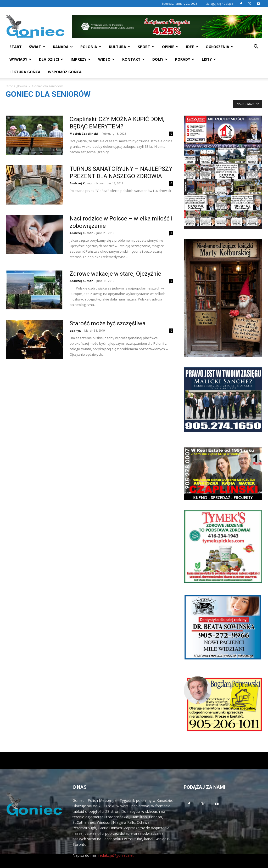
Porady (185, 59)
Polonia (91, 47)
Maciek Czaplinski (84, 134)
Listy (209, 59)
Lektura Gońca (25, 72)
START (16, 47)
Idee (192, 47)
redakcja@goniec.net (116, 855)
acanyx (75, 330)
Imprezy (81, 59)
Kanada (63, 47)
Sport (146, 47)
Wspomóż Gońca (65, 72)
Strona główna (16, 86)
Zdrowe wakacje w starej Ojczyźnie (115, 274)
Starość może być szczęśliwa (108, 323)
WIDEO (106, 59)
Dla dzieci (51, 59)
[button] (256, 47)
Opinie (170, 47)
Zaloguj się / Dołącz (220, 4)
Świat (37, 47)
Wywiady (20, 59)
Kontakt (133, 59)
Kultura (120, 47)
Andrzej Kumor (81, 183)
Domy (160, 59)
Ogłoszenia (220, 47)
